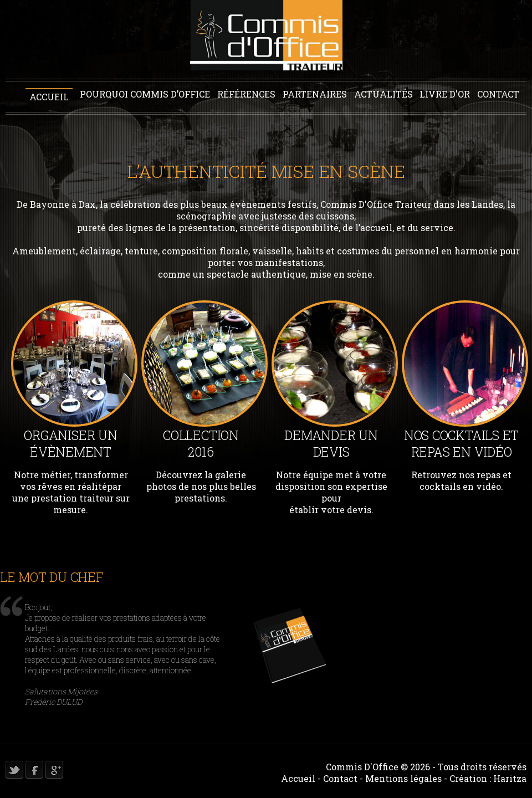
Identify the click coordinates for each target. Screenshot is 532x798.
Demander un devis (331, 443)
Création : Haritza (488, 778)
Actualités (383, 94)
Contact (498, 94)
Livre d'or (445, 94)
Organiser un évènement (70, 443)
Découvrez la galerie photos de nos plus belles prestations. (201, 486)
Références (246, 94)
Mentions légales (403, 778)
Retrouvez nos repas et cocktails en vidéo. (461, 480)
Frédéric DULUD (53, 702)
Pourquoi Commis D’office (145, 94)
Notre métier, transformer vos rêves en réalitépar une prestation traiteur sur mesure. (71, 492)
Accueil (49, 97)
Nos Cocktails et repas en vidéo (461, 443)
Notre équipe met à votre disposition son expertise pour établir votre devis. (331, 492)
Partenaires (315, 94)
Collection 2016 (201, 443)
